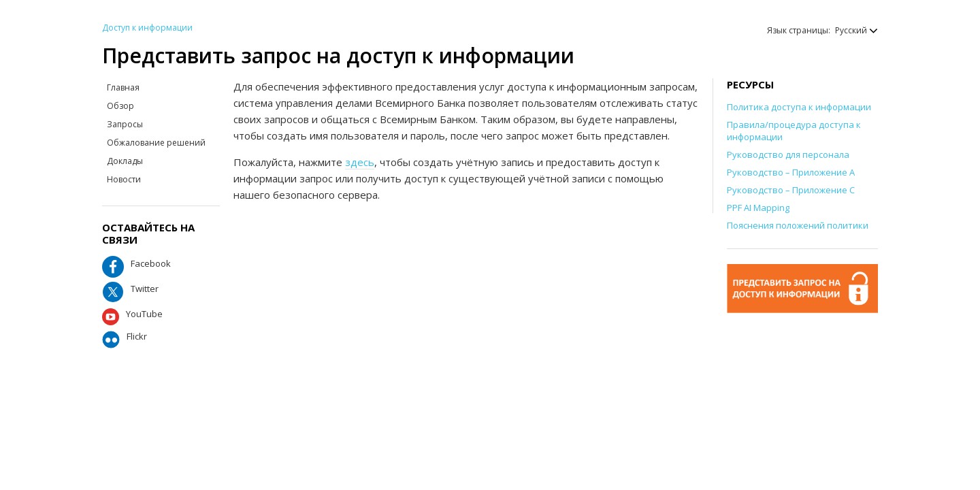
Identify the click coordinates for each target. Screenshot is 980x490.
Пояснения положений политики (798, 225)
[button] (850, 30)
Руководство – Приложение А (791, 172)
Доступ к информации (147, 28)
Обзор (120, 106)
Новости (124, 179)
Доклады (125, 161)
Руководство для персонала (788, 154)
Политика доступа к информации (799, 107)
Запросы (125, 124)
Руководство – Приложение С (791, 190)
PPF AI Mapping (758, 208)
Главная (123, 87)
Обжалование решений (156, 143)
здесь (360, 162)
